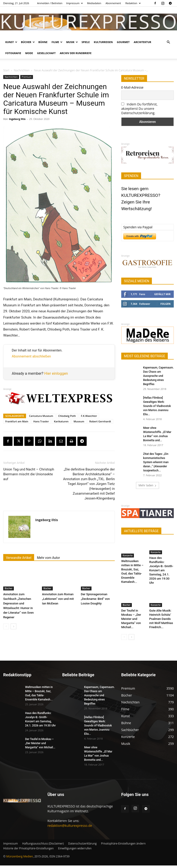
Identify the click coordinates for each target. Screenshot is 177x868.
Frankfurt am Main (17, 421)
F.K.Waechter (89, 416)
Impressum (74, 3)
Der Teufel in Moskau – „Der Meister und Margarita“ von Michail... (131, 622)
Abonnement (113, 3)
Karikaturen (61, 421)
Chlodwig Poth (67, 416)
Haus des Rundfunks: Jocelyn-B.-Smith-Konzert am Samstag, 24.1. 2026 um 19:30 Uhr (161, 573)
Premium (27, 77)
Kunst (11, 42)
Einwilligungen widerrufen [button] (75, 851)
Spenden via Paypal (138, 227)
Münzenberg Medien (20, 859)
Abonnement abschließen (31, 356)
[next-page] (13, 626)
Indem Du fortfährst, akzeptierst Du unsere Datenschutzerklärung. (139, 109)
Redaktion (133, 3)
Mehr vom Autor (48, 558)
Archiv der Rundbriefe (76, 53)
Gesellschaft (46, 53)
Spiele (86, 42)
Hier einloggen (56, 373)
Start (6, 70)
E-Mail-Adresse (132, 87)
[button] (168, 42)
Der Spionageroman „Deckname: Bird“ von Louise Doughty (95, 599)
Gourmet (123, 42)
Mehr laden (147, 485)
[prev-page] (6, 626)
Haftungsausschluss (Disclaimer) (43, 846)
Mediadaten (94, 3)
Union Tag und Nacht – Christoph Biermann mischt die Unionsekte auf (29, 474)
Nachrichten (22, 70)
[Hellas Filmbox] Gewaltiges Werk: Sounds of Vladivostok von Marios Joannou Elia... (157, 406)
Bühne (43, 42)
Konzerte (128, 555)
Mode (29, 53)
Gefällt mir (162, 294)
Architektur (142, 42)
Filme (57, 42)
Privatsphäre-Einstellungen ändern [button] (123, 846)
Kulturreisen (103, 42)
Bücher (28, 42)
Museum (79, 421)
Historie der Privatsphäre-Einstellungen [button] (28, 851)
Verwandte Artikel (19, 558)
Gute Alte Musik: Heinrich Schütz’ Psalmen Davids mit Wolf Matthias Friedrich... (161, 622)
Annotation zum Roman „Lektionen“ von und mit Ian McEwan (58, 599)
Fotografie (13, 53)
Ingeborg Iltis (17, 119)
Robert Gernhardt (100, 421)
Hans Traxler (41, 421)
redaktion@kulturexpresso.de (70, 828)
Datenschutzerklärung (83, 846)
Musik (72, 42)
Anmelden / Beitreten (50, 3)
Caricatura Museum (41, 416)
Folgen (165, 304)
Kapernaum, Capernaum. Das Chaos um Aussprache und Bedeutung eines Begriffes (158, 376)
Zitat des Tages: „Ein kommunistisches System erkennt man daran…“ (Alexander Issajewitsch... (156, 462)
